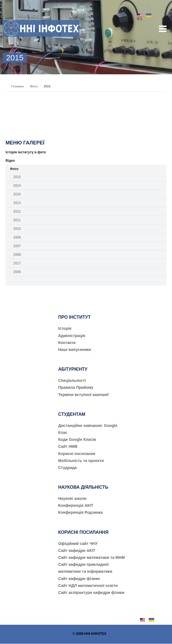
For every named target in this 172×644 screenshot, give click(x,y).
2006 (17, 272)
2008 (17, 255)
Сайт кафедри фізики (79, 579)
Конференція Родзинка (80, 512)
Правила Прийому (76, 387)
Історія (65, 328)
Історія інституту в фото (26, 152)
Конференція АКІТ (76, 505)
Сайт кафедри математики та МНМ (91, 557)
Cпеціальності (72, 380)
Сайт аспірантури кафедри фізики (91, 593)
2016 (17, 194)
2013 (17, 203)
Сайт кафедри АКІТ (77, 550)
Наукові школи (72, 498)
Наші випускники (75, 350)
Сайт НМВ (68, 446)
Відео (10, 161)
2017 (17, 263)
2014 (17, 186)
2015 (17, 177)
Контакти (67, 343)
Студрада (67, 468)
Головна (17, 86)
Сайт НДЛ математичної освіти (88, 586)
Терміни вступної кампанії (83, 395)
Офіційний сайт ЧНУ (78, 544)
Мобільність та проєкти (81, 461)
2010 (17, 229)
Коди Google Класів (77, 439)
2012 (17, 212)
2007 (17, 246)
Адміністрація (72, 336)
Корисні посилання (77, 454)
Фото (34, 86)
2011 (17, 220)
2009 (17, 237)
